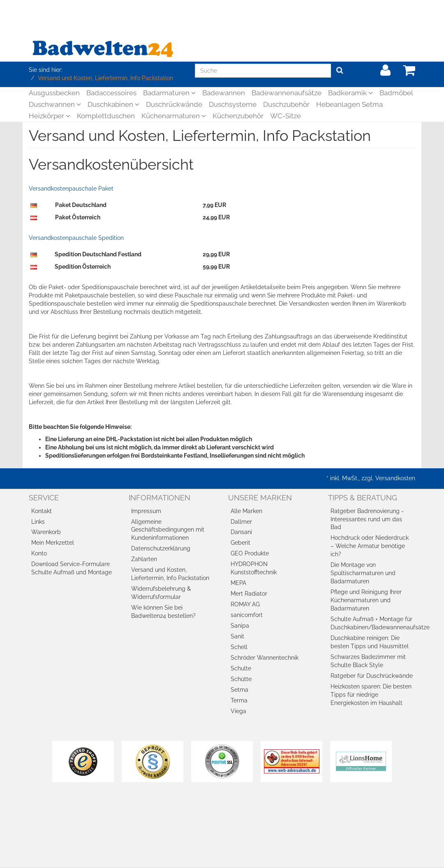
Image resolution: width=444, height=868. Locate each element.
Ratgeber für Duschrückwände (372, 676)
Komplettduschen (106, 116)
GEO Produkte (250, 553)
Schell (239, 647)
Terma (239, 700)
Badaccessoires (111, 93)
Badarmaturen (169, 93)
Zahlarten (144, 559)
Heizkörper (50, 116)
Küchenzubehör (238, 116)
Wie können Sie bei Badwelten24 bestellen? (163, 612)
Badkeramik (350, 93)
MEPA (238, 583)
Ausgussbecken (54, 93)
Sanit (237, 636)
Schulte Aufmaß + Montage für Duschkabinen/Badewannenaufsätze (373, 623)
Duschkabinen (113, 104)
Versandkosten (395, 478)
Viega (238, 711)
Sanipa (240, 626)
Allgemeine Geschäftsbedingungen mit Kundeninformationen (168, 530)
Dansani (241, 532)
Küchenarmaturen (174, 116)
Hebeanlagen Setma (349, 104)
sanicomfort (247, 615)
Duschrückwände (174, 104)
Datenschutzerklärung (161, 548)
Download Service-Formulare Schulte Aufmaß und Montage (72, 568)
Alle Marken (246, 511)
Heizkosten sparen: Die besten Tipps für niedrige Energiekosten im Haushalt (371, 695)
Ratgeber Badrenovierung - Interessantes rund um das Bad (367, 519)
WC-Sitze (286, 116)
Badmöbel (396, 93)
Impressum (146, 511)
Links (38, 522)
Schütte (241, 679)
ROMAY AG (245, 604)
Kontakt (42, 511)
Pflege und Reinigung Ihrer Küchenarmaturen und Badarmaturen (366, 600)
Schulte (241, 668)
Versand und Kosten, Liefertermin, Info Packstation (170, 574)
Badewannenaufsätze (287, 93)
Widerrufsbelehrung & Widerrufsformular (161, 593)
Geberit (240, 543)
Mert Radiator (249, 594)
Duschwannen (55, 104)
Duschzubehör (286, 104)
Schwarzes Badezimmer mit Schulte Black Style (368, 661)
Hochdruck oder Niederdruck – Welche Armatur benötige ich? (370, 546)
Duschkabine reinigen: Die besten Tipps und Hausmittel (370, 642)
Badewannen (224, 93)
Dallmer (241, 522)
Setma (239, 690)
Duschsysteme (233, 104)
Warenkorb (46, 532)
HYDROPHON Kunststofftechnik (254, 568)
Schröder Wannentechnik (265, 658)
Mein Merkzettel (53, 543)
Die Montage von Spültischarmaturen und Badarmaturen (363, 573)
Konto (39, 553)
